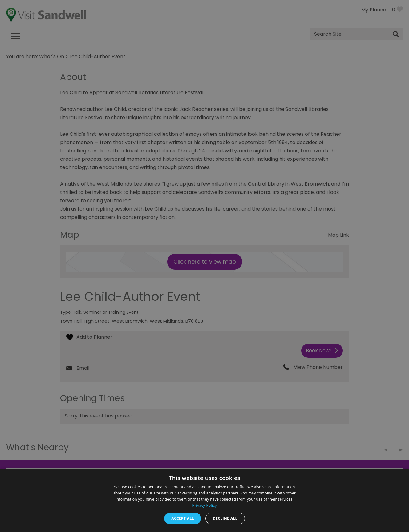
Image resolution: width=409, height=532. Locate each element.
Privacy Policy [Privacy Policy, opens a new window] (204, 505)
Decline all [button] (225, 518)
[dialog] (204, 266)
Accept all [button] (183, 518)
